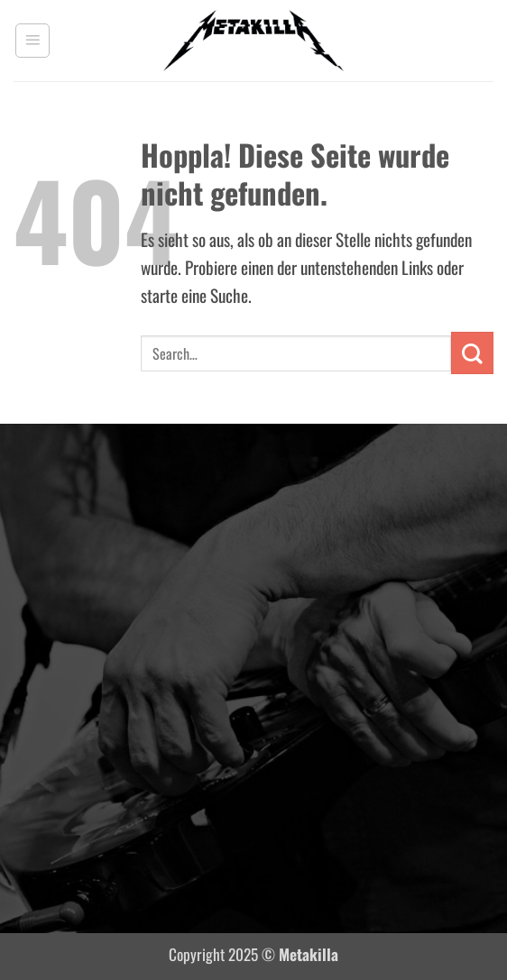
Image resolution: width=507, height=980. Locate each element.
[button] (32, 41)
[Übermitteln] (472, 353)
